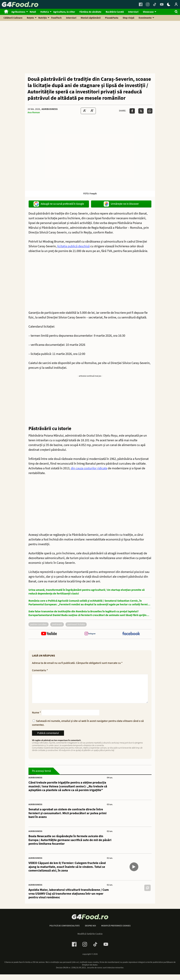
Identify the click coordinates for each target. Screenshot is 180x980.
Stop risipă (128, 18)
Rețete (30, 18)
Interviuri (133, 12)
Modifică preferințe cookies (116, 931)
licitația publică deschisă (73, 246)
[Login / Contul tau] (176, 4)
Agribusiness (18, 12)
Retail (33, 12)
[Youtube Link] (162, 4)
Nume (36, 718)
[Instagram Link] (148, 4)
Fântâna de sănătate (90, 12)
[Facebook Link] (141, 4)
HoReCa (45, 12)
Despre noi (90, 931)
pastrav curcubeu (38, 624)
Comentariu (40, 670)
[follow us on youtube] (49, 634)
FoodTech (56, 18)
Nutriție (43, 18)
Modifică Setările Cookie (90, 940)
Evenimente (145, 18)
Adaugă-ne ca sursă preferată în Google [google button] (59, 204)
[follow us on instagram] (90, 634)
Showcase (148, 12)
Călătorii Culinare (13, 18)
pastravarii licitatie (76, 624)
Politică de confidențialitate (65, 931)
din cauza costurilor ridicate (89, 468)
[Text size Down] (85, 111)
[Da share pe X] (141, 111)
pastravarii (57, 624)
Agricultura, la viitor (64, 12)
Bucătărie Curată (115, 12)
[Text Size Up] (92, 111)
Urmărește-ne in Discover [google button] (121, 204)
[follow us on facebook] (131, 634)
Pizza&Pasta (112, 18)
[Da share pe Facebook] (132, 111)
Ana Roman (34, 113)
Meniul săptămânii (91, 18)
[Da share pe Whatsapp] (150, 111)
